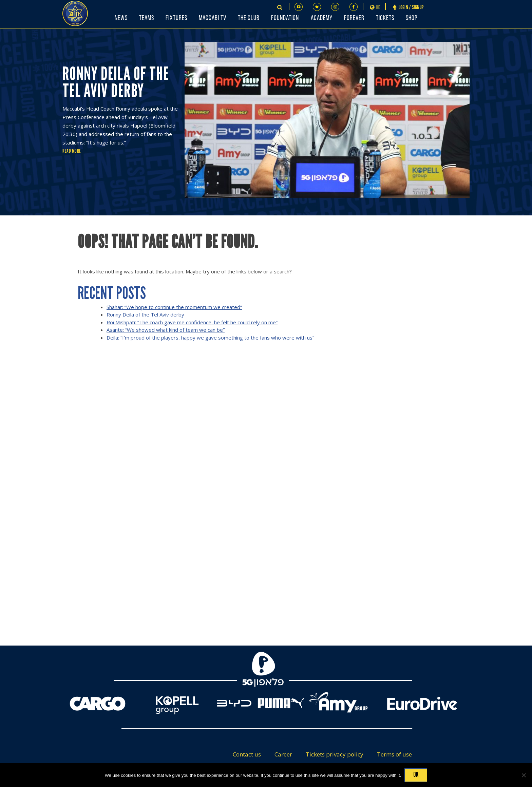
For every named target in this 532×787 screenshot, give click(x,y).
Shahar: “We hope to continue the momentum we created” (174, 307)
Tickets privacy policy (335, 754)
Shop (412, 18)
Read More (72, 151)
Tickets (385, 18)
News (121, 18)
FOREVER (354, 18)
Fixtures (176, 18)
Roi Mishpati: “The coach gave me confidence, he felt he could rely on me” (192, 322)
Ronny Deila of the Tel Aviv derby (145, 314)
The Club (249, 18)
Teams (147, 18)
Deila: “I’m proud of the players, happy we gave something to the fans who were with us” (210, 338)
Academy (322, 18)
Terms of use (394, 754)
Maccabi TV (213, 18)
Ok (416, 774)
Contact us (247, 754)
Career (283, 754)
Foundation (285, 18)
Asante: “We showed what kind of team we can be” (166, 330)
